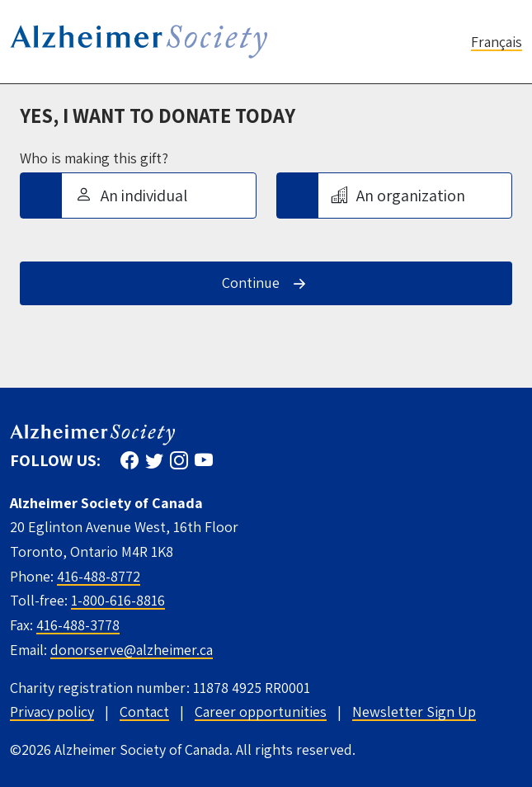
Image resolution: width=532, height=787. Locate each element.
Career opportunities (261, 712)
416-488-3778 (78, 625)
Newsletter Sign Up (414, 712)
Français (497, 42)
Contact (144, 712)
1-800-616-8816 (118, 600)
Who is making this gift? (94, 158)
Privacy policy (52, 712)
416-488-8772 (99, 576)
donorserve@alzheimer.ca (132, 650)
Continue (251, 283)
